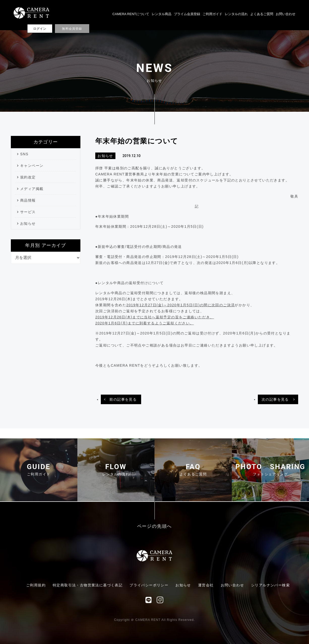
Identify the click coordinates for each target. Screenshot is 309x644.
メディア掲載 (32, 189)
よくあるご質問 (262, 14)
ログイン (40, 29)
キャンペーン (32, 166)
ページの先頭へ (155, 526)
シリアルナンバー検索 (270, 585)
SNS (24, 154)
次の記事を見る (275, 399)
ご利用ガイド (212, 14)
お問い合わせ (286, 14)
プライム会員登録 (187, 14)
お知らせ (28, 223)
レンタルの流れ (236, 14)
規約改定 (28, 177)
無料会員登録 (72, 29)
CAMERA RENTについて (131, 14)
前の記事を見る (123, 399)
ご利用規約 (36, 585)
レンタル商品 (162, 14)
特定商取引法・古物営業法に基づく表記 (88, 585)
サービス (28, 212)
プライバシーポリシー (149, 585)
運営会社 (206, 585)
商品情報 (28, 200)
